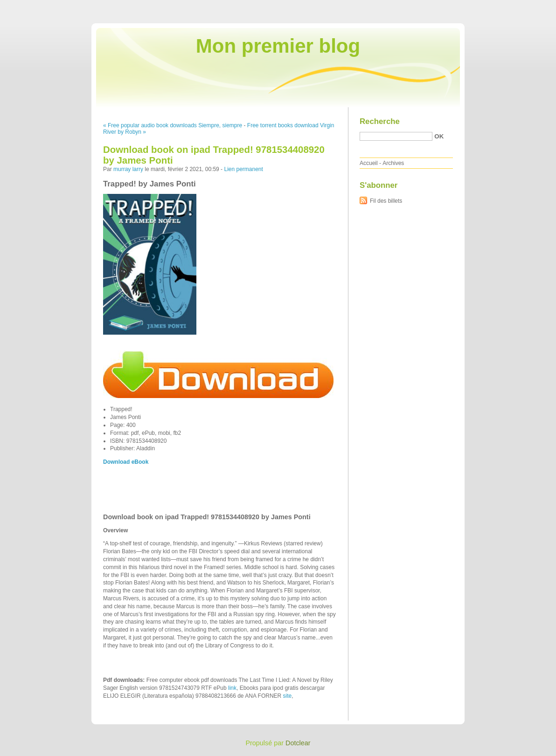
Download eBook (126, 462)
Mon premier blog (278, 46)
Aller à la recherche (529, 7)
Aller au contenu (441, 7)
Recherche (380, 121)
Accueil (369, 163)
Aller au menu (483, 7)
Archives (393, 163)
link (232, 688)
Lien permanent (243, 169)
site (288, 696)
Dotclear (298, 743)
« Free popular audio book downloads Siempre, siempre (173, 125)
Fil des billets (386, 201)
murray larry (128, 169)
